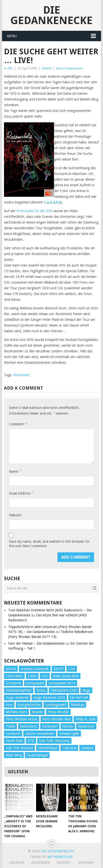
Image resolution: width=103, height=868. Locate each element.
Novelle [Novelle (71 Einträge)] (37, 712)
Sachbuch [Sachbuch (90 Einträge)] (13, 734)
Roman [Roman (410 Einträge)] (68, 726)
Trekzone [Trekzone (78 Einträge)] (69, 748)
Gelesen (17, 863)
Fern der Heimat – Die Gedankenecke (36, 643)
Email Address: (21, 493)
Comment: (18, 424)
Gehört (47, 68)
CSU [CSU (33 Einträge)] (45, 676)
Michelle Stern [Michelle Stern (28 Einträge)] (16, 712)
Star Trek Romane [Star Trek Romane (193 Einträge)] (19, 748)
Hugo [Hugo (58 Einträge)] (86, 690)
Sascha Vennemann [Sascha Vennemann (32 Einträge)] (40, 734)
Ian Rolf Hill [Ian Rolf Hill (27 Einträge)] (79, 698)
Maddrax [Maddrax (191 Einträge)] (78, 705)
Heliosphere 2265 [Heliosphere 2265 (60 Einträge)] (64, 690)
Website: (15, 515)
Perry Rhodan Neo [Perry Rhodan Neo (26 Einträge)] (56, 719)
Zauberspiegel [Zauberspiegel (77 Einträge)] (37, 755)
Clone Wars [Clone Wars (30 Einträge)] (14, 676)
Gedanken (41, 863)
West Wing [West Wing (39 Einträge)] (14, 755)
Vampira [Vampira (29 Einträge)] (87, 748)
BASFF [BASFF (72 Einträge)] (58, 669)
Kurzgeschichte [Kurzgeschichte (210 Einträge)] (29, 705)
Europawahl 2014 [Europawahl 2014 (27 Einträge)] (62, 683)
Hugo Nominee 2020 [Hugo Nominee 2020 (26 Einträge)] (49, 698)
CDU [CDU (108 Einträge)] (72, 669)
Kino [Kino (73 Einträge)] (9, 705)
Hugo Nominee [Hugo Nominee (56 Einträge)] (17, 698)
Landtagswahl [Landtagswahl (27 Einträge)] (56, 705)
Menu (12, 36)
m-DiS (8, 68)
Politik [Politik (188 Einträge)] (10, 726)
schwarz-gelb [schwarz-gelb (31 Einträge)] (69, 734)
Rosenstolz (22, 375)
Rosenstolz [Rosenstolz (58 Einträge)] (86, 726)
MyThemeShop (60, 857)
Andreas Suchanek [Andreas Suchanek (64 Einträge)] (35, 669)
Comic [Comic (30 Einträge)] (32, 676)
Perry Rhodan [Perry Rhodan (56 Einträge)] (58, 712)
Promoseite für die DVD (34, 211)
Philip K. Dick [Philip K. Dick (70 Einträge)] (85, 719)
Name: (15, 471)
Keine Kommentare (70, 68)
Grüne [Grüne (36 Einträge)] (41, 690)
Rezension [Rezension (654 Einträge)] (50, 726)
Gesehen (86, 863)
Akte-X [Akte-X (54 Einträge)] (11, 669)
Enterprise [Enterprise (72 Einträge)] (13, 683)
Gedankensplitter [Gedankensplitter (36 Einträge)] (19, 690)
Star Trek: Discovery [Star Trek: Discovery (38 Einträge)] (54, 741)
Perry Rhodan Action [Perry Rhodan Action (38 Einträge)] (22, 719)
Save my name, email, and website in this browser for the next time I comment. (49, 544)
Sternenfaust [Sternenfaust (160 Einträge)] (48, 748)
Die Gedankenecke (51, 15)
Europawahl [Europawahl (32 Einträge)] (35, 683)
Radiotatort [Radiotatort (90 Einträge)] (29, 726)
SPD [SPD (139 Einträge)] (31, 741)
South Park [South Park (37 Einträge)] (14, 741)
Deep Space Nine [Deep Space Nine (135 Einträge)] (66, 676)
